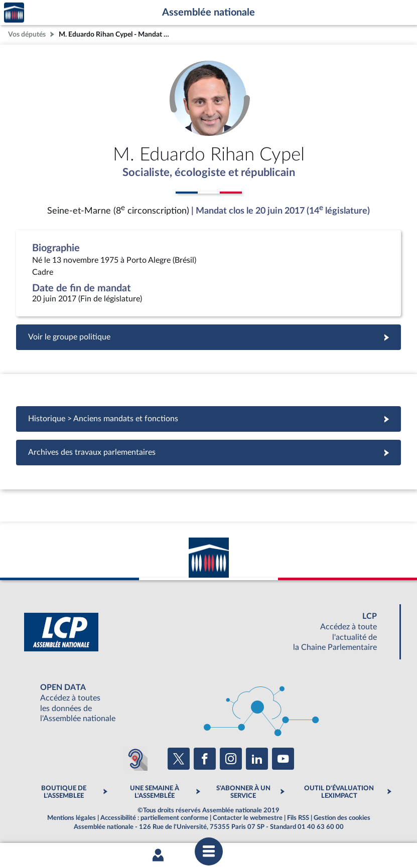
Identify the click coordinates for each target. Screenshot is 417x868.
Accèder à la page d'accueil (14, 13)
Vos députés (27, 34)
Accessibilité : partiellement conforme (154, 819)
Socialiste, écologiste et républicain (208, 173)
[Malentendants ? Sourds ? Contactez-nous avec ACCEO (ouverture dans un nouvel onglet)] (135, 760)
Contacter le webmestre (248, 819)
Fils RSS (298, 819)
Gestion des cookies (342, 819)
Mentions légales (72, 819)
